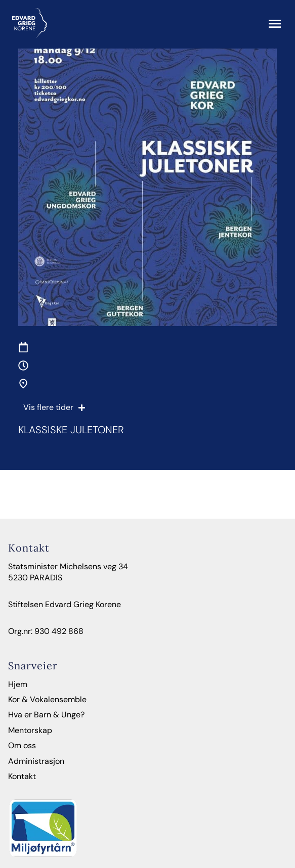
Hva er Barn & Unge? (46, 715)
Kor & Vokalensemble (47, 699)
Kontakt (22, 776)
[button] (275, 25)
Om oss (22, 745)
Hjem (18, 684)
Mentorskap (30, 730)
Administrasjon (36, 761)
